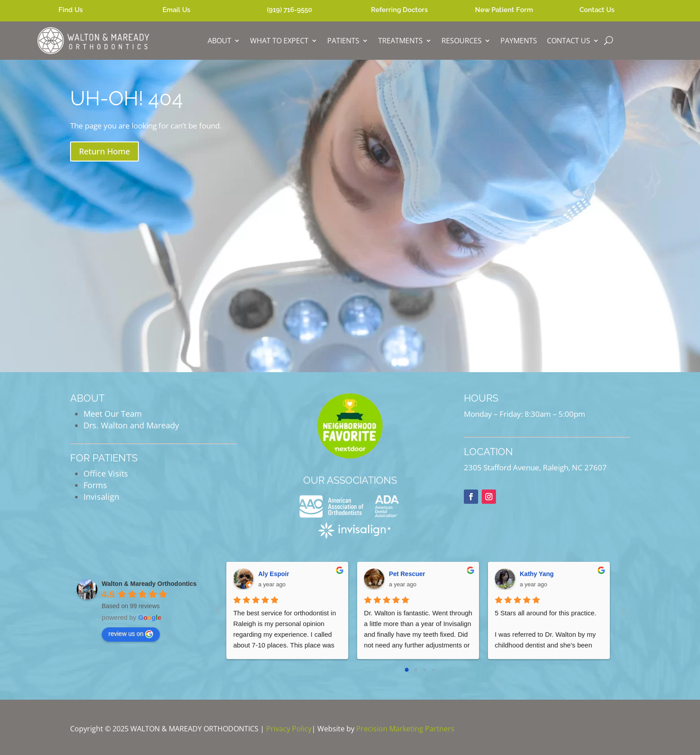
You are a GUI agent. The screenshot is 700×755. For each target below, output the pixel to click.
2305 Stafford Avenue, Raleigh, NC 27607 (535, 467)
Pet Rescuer (407, 574)
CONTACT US (569, 41)
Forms (95, 485)
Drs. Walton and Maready (131, 425)
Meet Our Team (113, 414)
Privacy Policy (289, 729)
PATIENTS (343, 41)
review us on (131, 634)
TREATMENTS (400, 41)
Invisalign (101, 497)
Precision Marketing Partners (405, 729)
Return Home (104, 151)
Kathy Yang (537, 574)
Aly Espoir (273, 574)
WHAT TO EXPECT (279, 41)
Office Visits (106, 473)
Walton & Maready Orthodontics (149, 584)
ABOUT (219, 41)
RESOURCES (462, 41)
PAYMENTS (519, 41)
